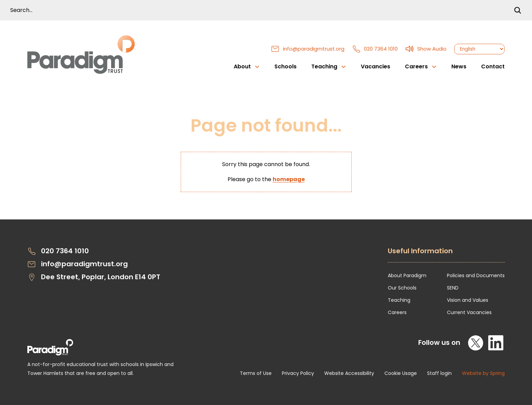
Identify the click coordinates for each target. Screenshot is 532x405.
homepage (289, 179)
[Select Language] (479, 49)
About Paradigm (407, 275)
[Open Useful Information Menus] (446, 255)
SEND (453, 288)
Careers (397, 312)
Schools (285, 66)
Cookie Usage (401, 373)
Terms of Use (256, 373)
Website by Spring (483, 373)
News (459, 66)
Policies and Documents (476, 275)
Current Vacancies (469, 312)
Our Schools (402, 288)
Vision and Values (468, 300)
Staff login (439, 373)
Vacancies (376, 66)
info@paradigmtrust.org (308, 49)
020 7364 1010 (375, 49)
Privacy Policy (298, 373)
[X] (476, 343)
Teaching (399, 300)
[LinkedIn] (496, 343)
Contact (493, 66)
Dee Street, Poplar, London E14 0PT (94, 277)
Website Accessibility (349, 373)
